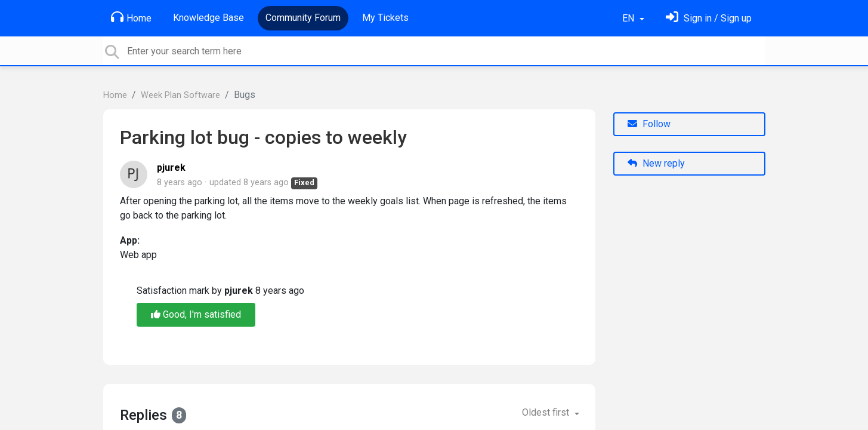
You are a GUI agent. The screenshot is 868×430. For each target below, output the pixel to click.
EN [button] (629, 18)
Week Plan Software (180, 95)
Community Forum (303, 18)
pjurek (171, 168)
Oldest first (547, 412)
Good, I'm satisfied (196, 314)
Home (131, 17)
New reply (656, 163)
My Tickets (385, 18)
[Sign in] (709, 18)
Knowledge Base (208, 18)
